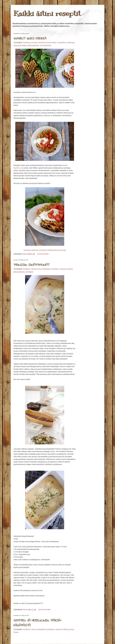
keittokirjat (46, 269)
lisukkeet (55, 269)
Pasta (16, 632)
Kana (34, 629)
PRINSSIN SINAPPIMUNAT (31, 265)
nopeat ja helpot (20, 45)
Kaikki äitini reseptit (47, 13)
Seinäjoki (29, 272)
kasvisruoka (51, 43)
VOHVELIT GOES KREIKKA (30, 39)
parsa (72, 629)
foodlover (27, 43)
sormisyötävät (45, 45)
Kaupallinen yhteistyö (66, 43)
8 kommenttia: (43, 254)
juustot (34, 43)
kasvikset (42, 43)
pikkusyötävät (33, 45)
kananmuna (36, 269)
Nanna (26, 254)
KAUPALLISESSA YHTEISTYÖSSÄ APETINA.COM (45, 250)
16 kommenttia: (45, 610)
